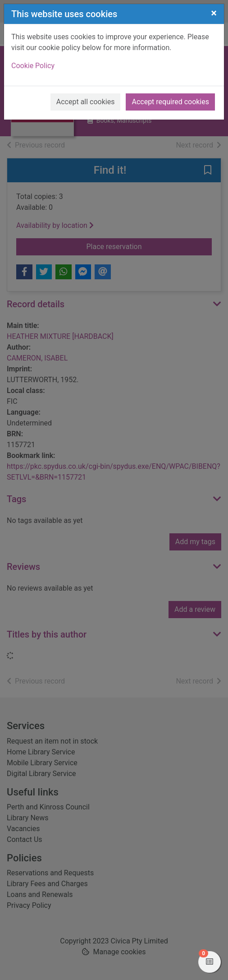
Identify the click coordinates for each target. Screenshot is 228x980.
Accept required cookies (170, 102)
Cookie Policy (33, 66)
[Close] (214, 13)
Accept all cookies (86, 102)
